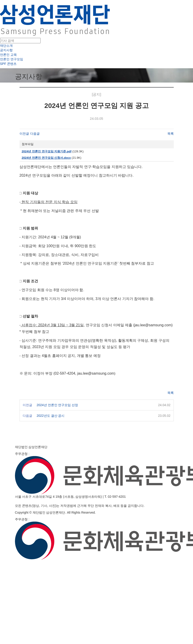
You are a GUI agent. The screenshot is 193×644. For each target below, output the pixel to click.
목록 (171, 134)
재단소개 (6, 46)
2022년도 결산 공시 (51, 416)
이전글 (24, 134)
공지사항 (6, 50)
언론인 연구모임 (12, 59)
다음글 (35, 134)
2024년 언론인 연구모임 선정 (57, 405)
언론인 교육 (8, 55)
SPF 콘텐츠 (8, 64)
